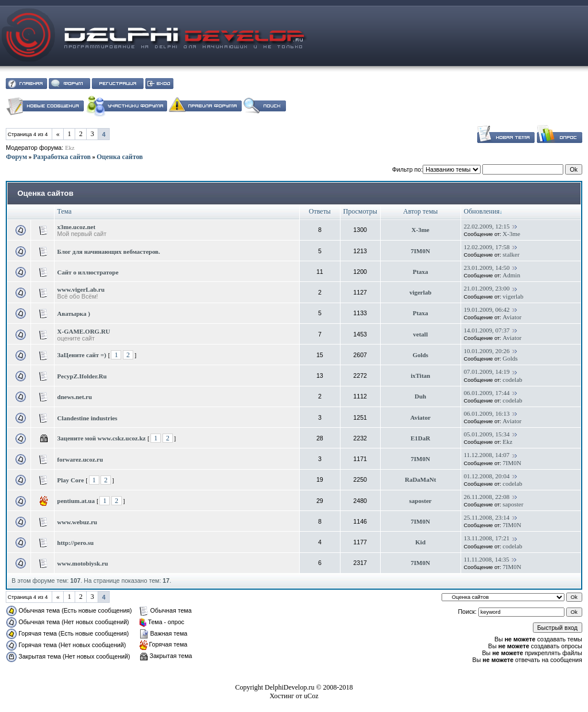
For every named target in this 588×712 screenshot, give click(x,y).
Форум (16, 157)
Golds (420, 355)
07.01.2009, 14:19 (487, 372)
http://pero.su (76, 543)
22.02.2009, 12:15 (487, 226)
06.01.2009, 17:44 (487, 393)
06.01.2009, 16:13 (487, 413)
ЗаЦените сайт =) (82, 355)
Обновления (482, 211)
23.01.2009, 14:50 (487, 268)
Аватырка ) (74, 314)
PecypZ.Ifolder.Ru (82, 376)
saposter (421, 501)
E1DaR (420, 438)
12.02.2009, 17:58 (487, 247)
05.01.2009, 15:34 (487, 434)
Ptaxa (421, 272)
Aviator (512, 317)
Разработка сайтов (61, 157)
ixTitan (420, 376)
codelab (512, 380)
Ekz (70, 148)
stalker (511, 254)
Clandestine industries (88, 418)
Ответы (320, 211)
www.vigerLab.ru (81, 289)
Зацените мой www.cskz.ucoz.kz (102, 438)
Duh (420, 396)
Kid (420, 542)
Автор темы (420, 211)
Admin (511, 275)
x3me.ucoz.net (77, 227)
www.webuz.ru (78, 522)
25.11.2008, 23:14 (487, 517)
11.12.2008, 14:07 (487, 455)
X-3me (421, 230)
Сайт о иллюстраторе (88, 272)
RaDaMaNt (420, 479)
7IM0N (420, 251)
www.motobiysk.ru (83, 563)
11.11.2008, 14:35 (487, 559)
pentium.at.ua (76, 501)
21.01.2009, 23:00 (487, 288)
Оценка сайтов (120, 157)
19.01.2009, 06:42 (487, 309)
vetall (420, 334)
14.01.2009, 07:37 (487, 330)
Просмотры (360, 211)
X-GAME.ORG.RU (84, 331)
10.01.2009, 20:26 (487, 351)
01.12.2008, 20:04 (487, 476)
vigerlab (421, 292)
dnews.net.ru (75, 397)
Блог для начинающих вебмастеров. (109, 251)
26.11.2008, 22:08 (487, 497)
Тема (65, 211)
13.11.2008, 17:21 (487, 538)
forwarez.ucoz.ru (80, 459)
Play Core (71, 480)
